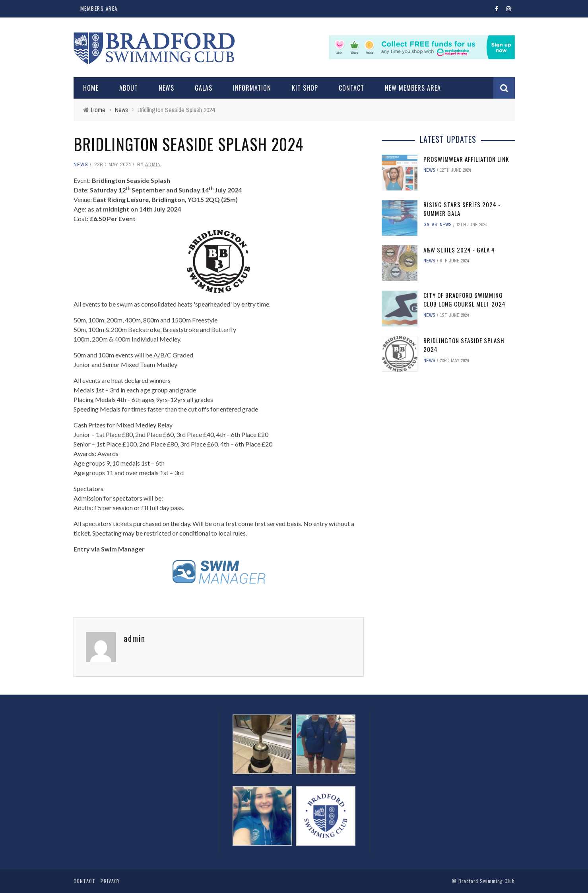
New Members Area (413, 88)
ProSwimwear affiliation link (466, 159)
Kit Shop (305, 88)
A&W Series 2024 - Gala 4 (459, 250)
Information (252, 88)
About (129, 88)
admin (153, 164)
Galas (204, 88)
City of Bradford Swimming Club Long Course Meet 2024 (465, 300)
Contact (351, 88)
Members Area (99, 8)
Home (91, 88)
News (166, 88)
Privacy (110, 881)
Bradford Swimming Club (487, 881)
